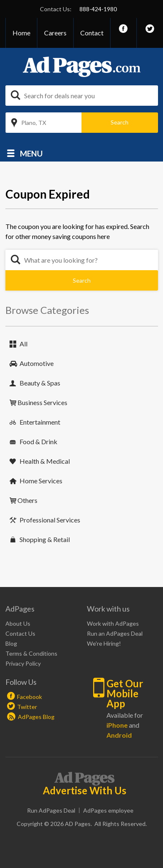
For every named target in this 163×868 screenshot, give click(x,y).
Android (119, 735)
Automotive (37, 363)
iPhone (117, 725)
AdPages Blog (31, 717)
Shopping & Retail (45, 539)
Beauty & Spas (40, 383)
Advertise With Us (85, 791)
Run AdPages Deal (51, 810)
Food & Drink (38, 441)
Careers (55, 33)
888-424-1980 (98, 9)
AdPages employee (108, 810)
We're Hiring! (104, 643)
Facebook (30, 697)
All (23, 344)
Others (27, 500)
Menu (31, 153)
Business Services (42, 402)
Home (21, 33)
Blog (11, 643)
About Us (18, 623)
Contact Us (20, 633)
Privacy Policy (23, 663)
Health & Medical (45, 461)
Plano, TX (34, 123)
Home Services (41, 481)
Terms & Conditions (31, 653)
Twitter (27, 707)
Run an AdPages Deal (115, 633)
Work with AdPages (113, 623)
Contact (92, 33)
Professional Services (50, 520)
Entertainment (40, 422)
